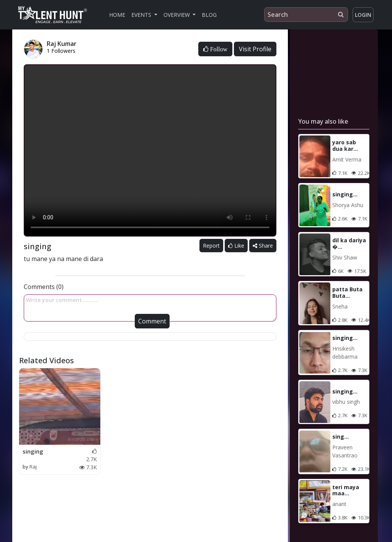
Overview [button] (177, 15)
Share (263, 246)
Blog (209, 15)
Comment (152, 321)
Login (363, 15)
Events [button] (142, 15)
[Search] (306, 15)
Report (211, 246)
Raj (33, 467)
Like (236, 246)
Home (117, 15)
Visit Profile (255, 49)
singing (33, 451)
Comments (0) (44, 287)
